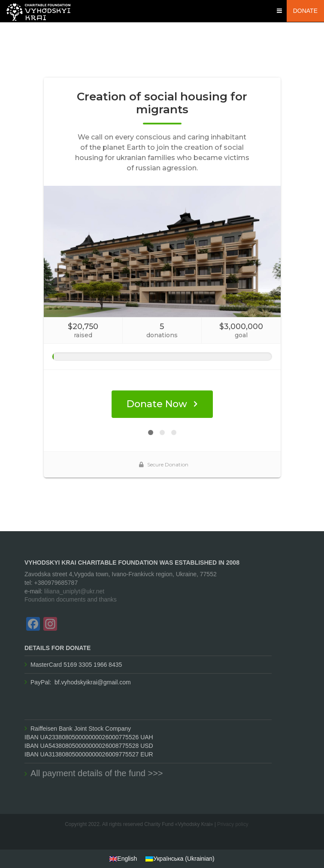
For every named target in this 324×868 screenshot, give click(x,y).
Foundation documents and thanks (71, 599)
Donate (305, 11)
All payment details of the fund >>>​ (97, 773)
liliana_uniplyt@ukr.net (74, 591)
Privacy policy (233, 824)
